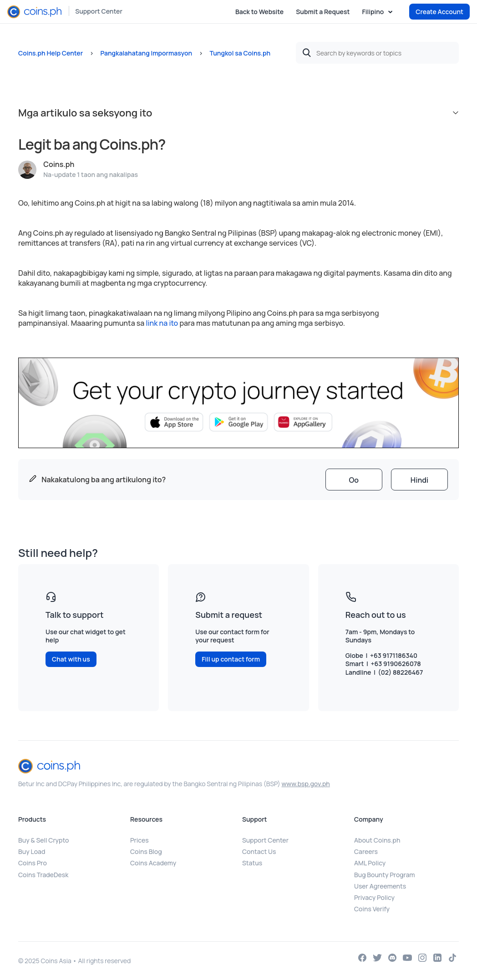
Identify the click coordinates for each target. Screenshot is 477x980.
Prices (140, 840)
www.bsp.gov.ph (305, 784)
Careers (366, 851)
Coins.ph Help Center (51, 53)
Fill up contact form (231, 659)
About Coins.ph (377, 840)
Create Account (439, 12)
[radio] (354, 480)
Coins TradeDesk (43, 875)
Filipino (374, 12)
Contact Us (259, 851)
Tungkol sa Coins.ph (240, 53)
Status (252, 863)
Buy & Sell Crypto (43, 840)
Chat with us (71, 659)
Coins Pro (33, 863)
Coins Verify (372, 909)
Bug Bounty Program (385, 875)
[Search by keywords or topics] (377, 53)
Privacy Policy (374, 897)
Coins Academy (153, 863)
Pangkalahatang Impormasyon (146, 53)
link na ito (162, 323)
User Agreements (380, 886)
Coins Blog (146, 851)
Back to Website (259, 12)
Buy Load (32, 851)
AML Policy (370, 863)
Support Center (99, 11)
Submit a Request (323, 12)
